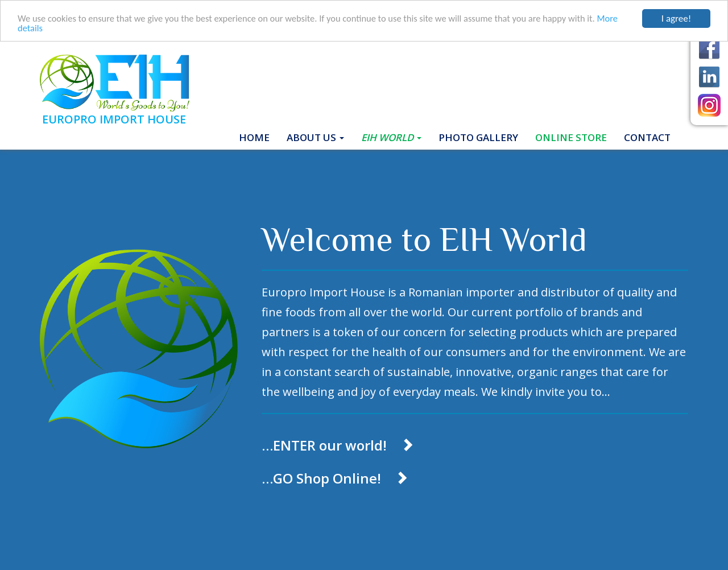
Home (258, 137)
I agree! (676, 18)
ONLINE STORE (571, 137)
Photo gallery (478, 137)
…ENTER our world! (338, 445)
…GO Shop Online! (335, 478)
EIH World (391, 137)
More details (42, 29)
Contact (647, 137)
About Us (315, 137)
